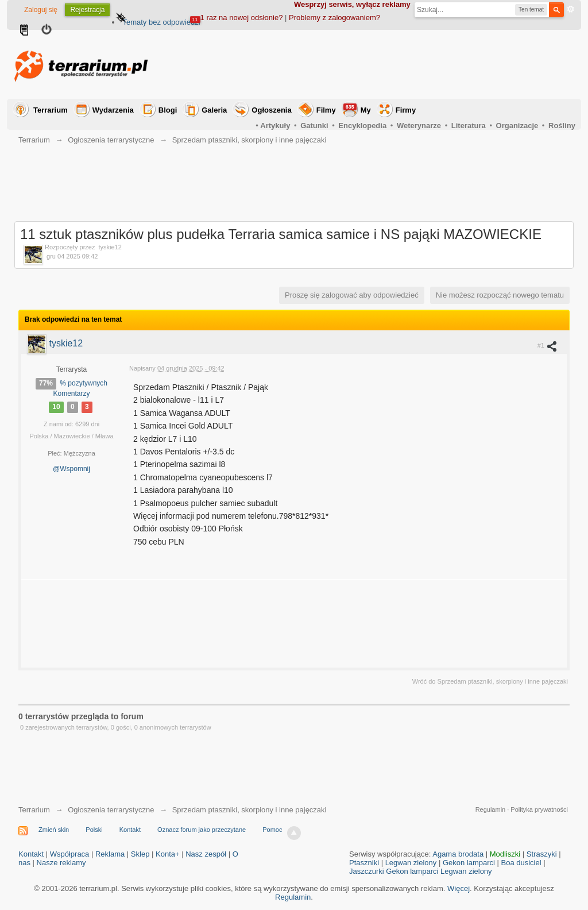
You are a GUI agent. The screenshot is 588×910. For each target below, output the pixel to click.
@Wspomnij (71, 469)
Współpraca (70, 854)
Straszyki (542, 854)
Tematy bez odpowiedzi (161, 22)
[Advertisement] (366, 64)
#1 (548, 346)
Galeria (214, 110)
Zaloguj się (41, 10)
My (357, 109)
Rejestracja (87, 10)
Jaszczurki (367, 871)
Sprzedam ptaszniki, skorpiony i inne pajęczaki (249, 810)
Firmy (406, 110)
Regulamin (491, 809)
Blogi (168, 110)
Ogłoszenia (271, 110)
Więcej (459, 888)
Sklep (140, 854)
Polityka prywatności (539, 809)
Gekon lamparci (469, 863)
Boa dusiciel (521, 863)
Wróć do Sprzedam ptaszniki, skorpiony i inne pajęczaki (490, 681)
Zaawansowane (571, 9)
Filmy (326, 110)
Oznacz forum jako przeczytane (202, 830)
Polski (94, 830)
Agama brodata (458, 854)
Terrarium (51, 110)
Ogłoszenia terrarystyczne (111, 810)
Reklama (110, 854)
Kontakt (130, 830)
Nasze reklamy (61, 863)
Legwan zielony (411, 863)
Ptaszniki (364, 863)
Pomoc (272, 830)
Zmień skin (54, 830)
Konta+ (168, 854)
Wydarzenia (113, 110)
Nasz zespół (206, 854)
